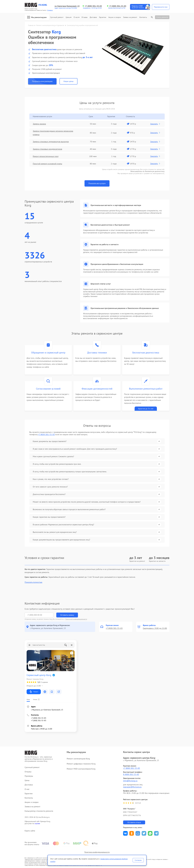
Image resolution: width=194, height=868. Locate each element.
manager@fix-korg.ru (132, 787)
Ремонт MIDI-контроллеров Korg (81, 769)
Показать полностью (33, 582)
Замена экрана (39, 124)
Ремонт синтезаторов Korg (78, 759)
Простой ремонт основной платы (47, 164)
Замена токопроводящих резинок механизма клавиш (53, 133)
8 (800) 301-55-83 (131, 774)
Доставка (93, 17)
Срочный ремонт (57, 17)
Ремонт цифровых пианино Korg (81, 764)
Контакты (143, 17)
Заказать (155, 124)
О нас (77, 17)
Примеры (29, 776)
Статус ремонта (162, 17)
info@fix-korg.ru (130, 781)
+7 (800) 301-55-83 (93, 6)
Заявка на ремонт (130, 17)
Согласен (138, 860)
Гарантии (103, 17)
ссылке (37, 823)
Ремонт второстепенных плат (46, 156)
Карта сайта (30, 831)
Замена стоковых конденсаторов (47, 149)
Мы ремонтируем (37, 17)
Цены (68, 17)
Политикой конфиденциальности (76, 619)
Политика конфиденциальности (97, 852)
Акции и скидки (115, 17)
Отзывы (85, 17)
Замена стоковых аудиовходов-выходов (51, 142)
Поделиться (125, 833)
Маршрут (34, 692)
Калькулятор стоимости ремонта (39, 811)
